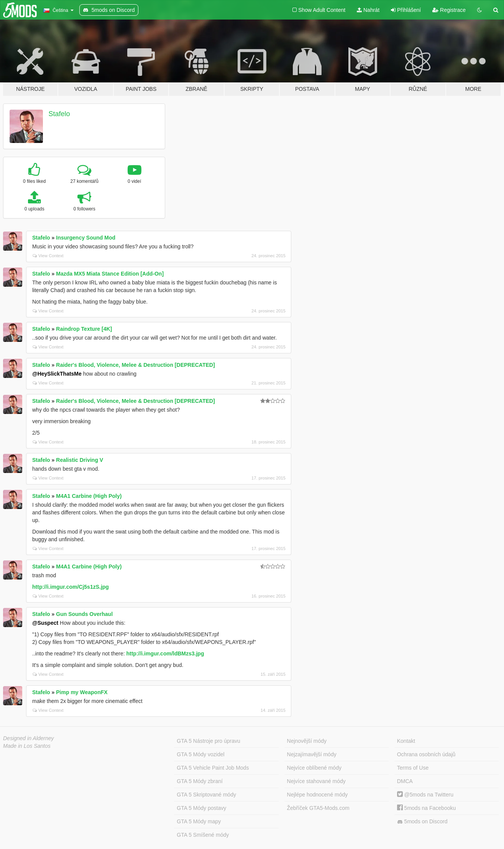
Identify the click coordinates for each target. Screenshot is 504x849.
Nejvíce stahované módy (316, 781)
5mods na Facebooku (427, 808)
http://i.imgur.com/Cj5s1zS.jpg (71, 587)
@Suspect (45, 623)
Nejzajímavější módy (312, 754)
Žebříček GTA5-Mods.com (318, 808)
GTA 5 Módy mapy (199, 821)
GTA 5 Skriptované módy (206, 795)
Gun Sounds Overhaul (84, 614)
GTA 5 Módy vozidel (200, 754)
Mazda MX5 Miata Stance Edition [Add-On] (110, 274)
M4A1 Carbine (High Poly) (89, 496)
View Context (48, 256)
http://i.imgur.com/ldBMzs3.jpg (165, 654)
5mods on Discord (422, 822)
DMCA (405, 781)
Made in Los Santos (27, 746)
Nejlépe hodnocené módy (318, 795)
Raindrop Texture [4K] (84, 329)
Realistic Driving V (80, 460)
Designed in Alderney (29, 738)
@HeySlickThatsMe (57, 374)
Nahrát (368, 10)
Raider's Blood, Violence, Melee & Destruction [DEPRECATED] (135, 365)
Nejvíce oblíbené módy (314, 768)
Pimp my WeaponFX (82, 692)
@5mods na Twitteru (425, 795)
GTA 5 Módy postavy (201, 808)
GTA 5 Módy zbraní (200, 781)
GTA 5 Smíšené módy (203, 835)
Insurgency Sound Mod (86, 238)
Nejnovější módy (307, 741)
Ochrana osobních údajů (426, 754)
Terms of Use (413, 768)
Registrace (449, 10)
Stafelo (59, 114)
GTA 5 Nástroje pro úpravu (208, 741)
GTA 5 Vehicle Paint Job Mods (213, 768)
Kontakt (406, 741)
